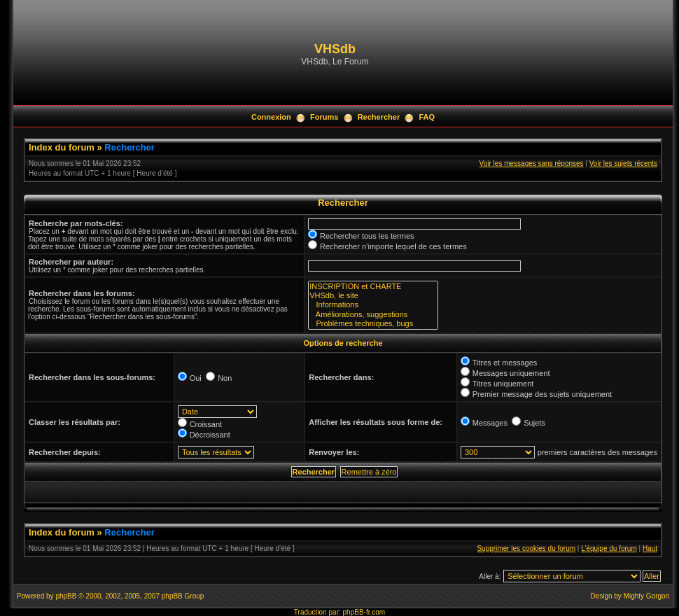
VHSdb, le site (373, 296)
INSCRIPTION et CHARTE (373, 287)
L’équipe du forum (609, 548)
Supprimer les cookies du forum (526, 548)
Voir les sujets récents (623, 163)
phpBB (66, 596)
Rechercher (379, 117)
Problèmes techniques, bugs (373, 324)
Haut (650, 548)
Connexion (271, 117)
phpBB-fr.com (364, 612)
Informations (373, 305)
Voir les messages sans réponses (532, 163)
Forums (324, 117)
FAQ (427, 117)
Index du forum (62, 147)
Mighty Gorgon (647, 596)
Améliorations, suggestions (373, 315)
